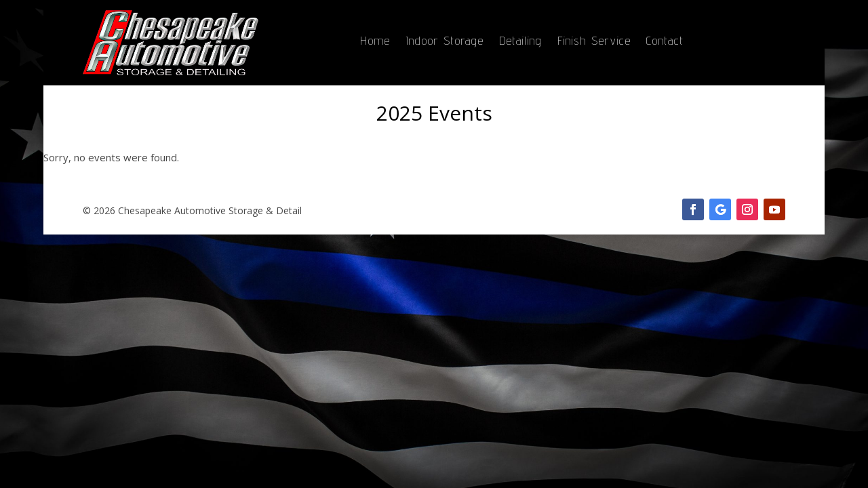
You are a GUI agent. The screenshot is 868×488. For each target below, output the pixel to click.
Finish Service (594, 42)
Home (375, 42)
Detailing (521, 42)
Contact (665, 42)
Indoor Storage (445, 42)
